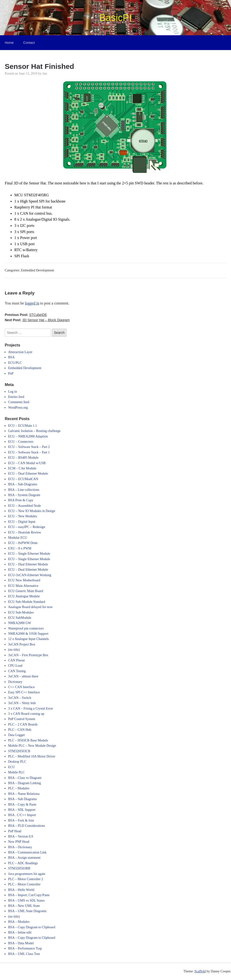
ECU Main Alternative (23, 586)
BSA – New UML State (24, 906)
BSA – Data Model (21, 943)
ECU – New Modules (23, 516)
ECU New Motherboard (24, 580)
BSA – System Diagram (24, 495)
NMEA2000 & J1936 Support (28, 634)
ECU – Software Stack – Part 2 (29, 447)
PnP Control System (22, 719)
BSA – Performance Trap (25, 948)
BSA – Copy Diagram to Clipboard (32, 927)
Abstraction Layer (20, 352)
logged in (32, 303)
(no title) (14, 650)
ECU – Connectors (21, 442)
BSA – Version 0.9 (21, 836)
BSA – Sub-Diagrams (23, 484)
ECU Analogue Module (24, 596)
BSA (11, 357)
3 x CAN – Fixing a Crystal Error (31, 708)
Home (9, 43)
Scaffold (200, 971)
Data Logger (16, 735)
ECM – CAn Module (22, 468)
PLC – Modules (19, 788)
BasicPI (116, 18)
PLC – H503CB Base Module (28, 740)
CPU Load (15, 666)
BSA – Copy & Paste (22, 805)
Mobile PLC (16, 772)
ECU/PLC (15, 363)
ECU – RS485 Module (23, 458)
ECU (11, 767)
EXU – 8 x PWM (20, 548)
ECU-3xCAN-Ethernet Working (30, 575)
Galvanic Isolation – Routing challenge (34, 431)
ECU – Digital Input (22, 522)
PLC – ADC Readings (23, 863)
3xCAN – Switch (20, 698)
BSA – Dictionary (20, 847)
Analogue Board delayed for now (30, 607)
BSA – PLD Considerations (27, 826)
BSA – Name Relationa (24, 794)
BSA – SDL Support (22, 810)
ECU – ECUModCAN (23, 479)
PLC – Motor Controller (24, 884)
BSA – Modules (19, 922)
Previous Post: (26, 315)
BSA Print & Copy (21, 500)
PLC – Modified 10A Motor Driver (32, 756)
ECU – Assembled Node (24, 506)
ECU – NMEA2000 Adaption (28, 436)
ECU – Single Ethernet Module (29, 554)
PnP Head (15, 831)
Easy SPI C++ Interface (24, 692)
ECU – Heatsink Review (25, 532)
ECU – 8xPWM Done (23, 543)
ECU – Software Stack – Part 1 (29, 452)
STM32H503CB (19, 751)
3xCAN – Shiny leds (22, 703)
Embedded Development (37, 270)
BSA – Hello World (21, 890)
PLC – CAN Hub (20, 730)
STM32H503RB (19, 868)
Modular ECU (18, 538)
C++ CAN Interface (21, 687)
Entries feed (16, 397)
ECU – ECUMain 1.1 (23, 426)
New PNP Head (19, 842)
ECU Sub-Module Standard (27, 602)
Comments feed (19, 402)
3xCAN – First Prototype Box (28, 655)
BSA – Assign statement (24, 858)
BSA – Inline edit (20, 932)
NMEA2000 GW (20, 623)
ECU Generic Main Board (26, 591)
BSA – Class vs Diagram (25, 778)
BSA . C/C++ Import (22, 815)
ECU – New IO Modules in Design (32, 511)
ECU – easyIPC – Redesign (27, 527)
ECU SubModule (20, 618)
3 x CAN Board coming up (26, 714)
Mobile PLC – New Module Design (32, 746)
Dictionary (15, 682)
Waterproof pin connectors (26, 628)
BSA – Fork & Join (21, 820)
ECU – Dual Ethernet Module (28, 474)
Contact (29, 43)
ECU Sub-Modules (21, 612)
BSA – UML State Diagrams (27, 911)
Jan (45, 74)
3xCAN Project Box (22, 644)
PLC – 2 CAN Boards (23, 724)
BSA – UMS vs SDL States (26, 901)
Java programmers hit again (27, 874)
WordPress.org (18, 408)
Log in (13, 392)
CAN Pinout (16, 660)
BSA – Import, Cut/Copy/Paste (29, 895)
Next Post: (37, 320)
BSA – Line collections (24, 490)
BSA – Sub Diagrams (22, 799)
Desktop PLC (17, 762)
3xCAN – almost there (23, 676)
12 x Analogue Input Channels (28, 639)
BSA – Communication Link (27, 852)
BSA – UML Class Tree (24, 954)
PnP (11, 373)
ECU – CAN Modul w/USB (27, 463)
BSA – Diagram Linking (24, 783)
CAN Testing (17, 671)
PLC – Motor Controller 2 (26, 879)
